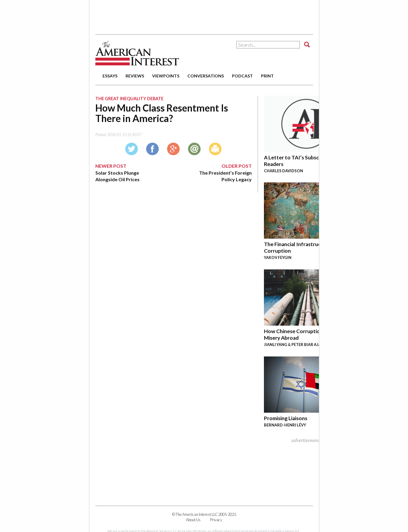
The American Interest (137, 53)
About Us (193, 520)
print (267, 76)
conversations (206, 76)
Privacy (216, 520)
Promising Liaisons (286, 418)
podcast (242, 76)
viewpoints (166, 76)
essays (110, 76)
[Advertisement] (204, 15)
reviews (135, 76)
